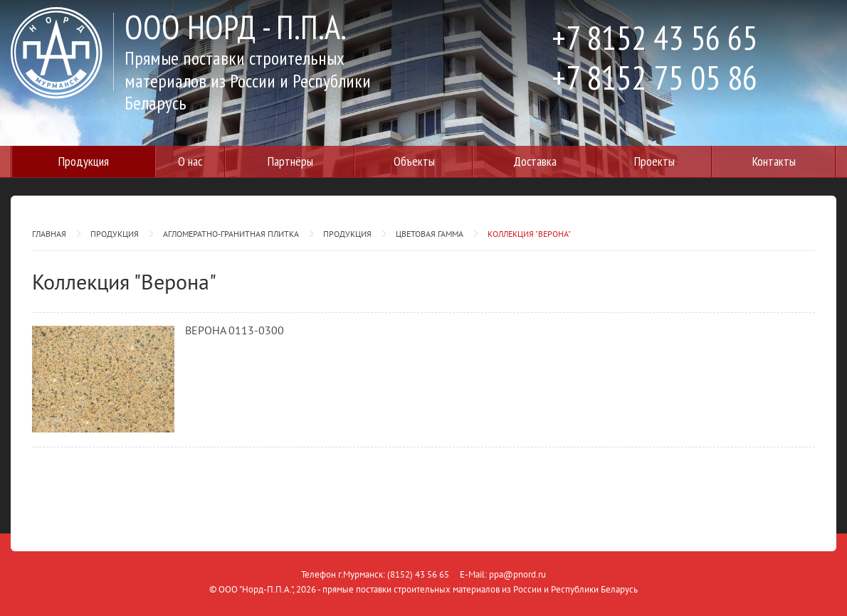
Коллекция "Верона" (529, 234)
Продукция (84, 161)
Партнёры (290, 161)
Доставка (535, 161)
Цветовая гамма (430, 234)
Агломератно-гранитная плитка (231, 234)
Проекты (654, 161)
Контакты (774, 161)
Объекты (414, 161)
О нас (190, 161)
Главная (49, 234)
